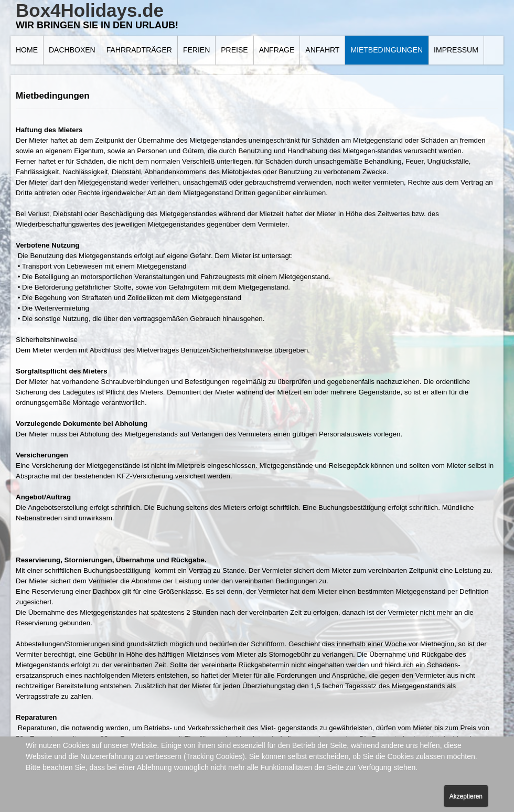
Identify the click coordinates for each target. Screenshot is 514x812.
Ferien (196, 50)
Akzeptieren (466, 796)
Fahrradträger (139, 50)
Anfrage (277, 50)
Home (27, 50)
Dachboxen (72, 50)
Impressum (456, 50)
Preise (234, 50)
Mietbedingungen (387, 50)
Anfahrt (322, 50)
